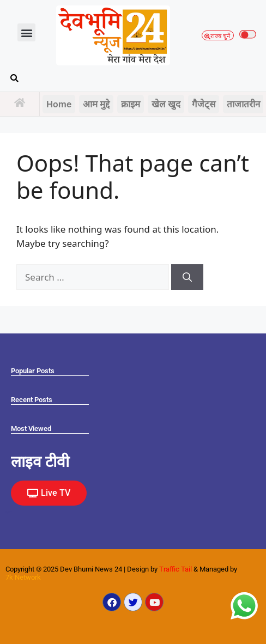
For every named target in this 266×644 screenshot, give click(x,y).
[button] (26, 32)
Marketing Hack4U (9, 511)
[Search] (187, 277)
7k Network (23, 577)
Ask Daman (8, 512)
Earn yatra (7, 513)
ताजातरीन (243, 104)
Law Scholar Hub (8, 514)
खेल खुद (166, 104)
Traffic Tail (176, 569)
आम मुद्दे (96, 104)
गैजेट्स (204, 104)
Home (59, 104)
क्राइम (131, 104)
